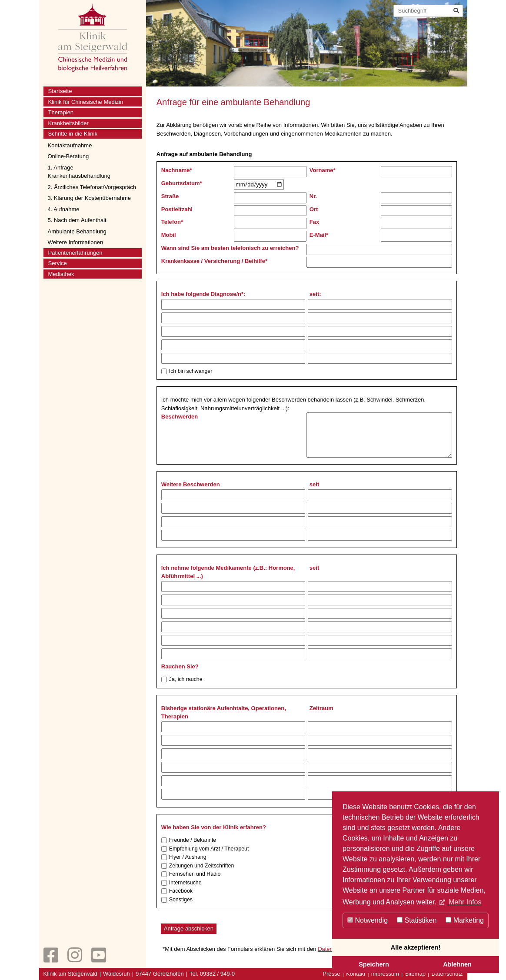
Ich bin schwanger (187, 371)
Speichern (374, 964)
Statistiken (417, 920)
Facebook (177, 891)
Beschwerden (180, 417)
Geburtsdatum (182, 183)
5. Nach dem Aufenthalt (77, 220)
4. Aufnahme (64, 209)
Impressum (385, 974)
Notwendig (368, 920)
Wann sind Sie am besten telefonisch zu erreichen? (230, 248)
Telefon (172, 222)
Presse (331, 974)
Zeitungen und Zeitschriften (198, 866)
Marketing (465, 920)
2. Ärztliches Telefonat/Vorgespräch (92, 187)
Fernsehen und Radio (191, 874)
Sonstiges (177, 900)
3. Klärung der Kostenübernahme (90, 198)
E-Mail (319, 235)
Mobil (169, 235)
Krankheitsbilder (68, 123)
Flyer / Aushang (184, 857)
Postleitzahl (177, 209)
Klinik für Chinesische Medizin (86, 102)
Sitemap (415, 974)
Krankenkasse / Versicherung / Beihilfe (214, 261)
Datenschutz (447, 974)
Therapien (61, 112)
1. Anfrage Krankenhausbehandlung (79, 172)
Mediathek (61, 274)
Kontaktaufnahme (70, 145)
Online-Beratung (68, 156)
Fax (314, 222)
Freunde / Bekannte (189, 840)
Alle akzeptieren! (416, 947)
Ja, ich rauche (182, 679)
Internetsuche (181, 883)
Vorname (323, 170)
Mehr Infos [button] (464, 902)
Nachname (177, 170)
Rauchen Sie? (180, 666)
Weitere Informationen (76, 242)
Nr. (313, 196)
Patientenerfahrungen (75, 253)
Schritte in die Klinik (73, 134)
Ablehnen (457, 964)
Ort (314, 209)
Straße (170, 196)
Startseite (60, 91)
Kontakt (356, 974)
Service (58, 263)
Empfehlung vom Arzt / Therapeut (205, 849)
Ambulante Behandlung (77, 231)
